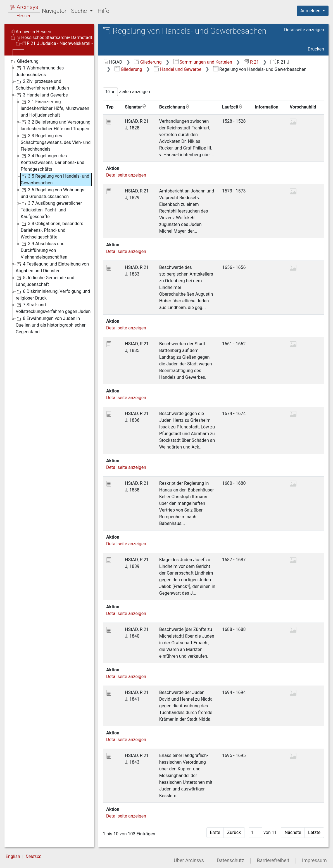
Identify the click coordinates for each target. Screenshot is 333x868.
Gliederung (148, 62)
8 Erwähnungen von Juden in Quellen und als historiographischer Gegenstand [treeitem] (51, 325)
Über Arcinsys (189, 860)
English (13, 856)
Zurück (234, 832)
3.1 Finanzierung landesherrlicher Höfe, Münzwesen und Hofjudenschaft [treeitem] (55, 108)
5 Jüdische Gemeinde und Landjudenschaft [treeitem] (45, 281)
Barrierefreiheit (273, 860)
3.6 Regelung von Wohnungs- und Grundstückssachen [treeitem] (53, 193)
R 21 (251, 62)
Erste (215, 832)
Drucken (316, 49)
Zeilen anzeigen (126, 92)
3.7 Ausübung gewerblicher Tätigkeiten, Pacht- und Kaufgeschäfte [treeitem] (51, 210)
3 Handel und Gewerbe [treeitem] (42, 95)
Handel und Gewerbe (178, 69)
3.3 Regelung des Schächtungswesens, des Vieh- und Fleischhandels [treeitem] (56, 142)
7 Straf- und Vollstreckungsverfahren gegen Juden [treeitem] (53, 308)
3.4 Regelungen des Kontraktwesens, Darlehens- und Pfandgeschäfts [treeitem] (53, 162)
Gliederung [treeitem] (24, 61)
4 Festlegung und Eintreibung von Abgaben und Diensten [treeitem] (52, 267)
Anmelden (311, 11)
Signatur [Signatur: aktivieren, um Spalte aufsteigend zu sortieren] (136, 107)
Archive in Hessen (31, 32)
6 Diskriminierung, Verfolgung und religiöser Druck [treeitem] (53, 294)
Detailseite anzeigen (304, 30)
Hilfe (103, 11)
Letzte (314, 832)
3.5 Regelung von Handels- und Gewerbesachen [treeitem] (55, 179)
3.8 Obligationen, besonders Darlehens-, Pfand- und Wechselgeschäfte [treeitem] (52, 230)
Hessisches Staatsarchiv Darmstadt (54, 38)
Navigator (54, 11)
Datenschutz (230, 860)
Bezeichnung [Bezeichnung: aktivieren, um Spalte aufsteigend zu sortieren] (174, 107)
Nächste (293, 832)
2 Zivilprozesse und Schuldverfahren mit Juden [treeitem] (42, 84)
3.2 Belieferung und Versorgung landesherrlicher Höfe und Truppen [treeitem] (55, 125)
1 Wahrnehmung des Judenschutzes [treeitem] (40, 71)
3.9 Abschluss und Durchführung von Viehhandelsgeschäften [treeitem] (44, 250)
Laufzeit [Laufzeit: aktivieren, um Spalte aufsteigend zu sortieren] (232, 107)
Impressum (314, 860)
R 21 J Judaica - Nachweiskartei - (58, 43)
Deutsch (34, 856)
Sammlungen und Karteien (203, 62)
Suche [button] (80, 11)
